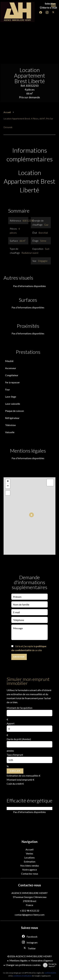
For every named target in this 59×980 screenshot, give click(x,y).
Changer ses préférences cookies (23, 965)
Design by (49, 965)
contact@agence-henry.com (30, 915)
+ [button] (8, 481)
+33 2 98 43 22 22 (30, 911)
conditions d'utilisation (22, 976)
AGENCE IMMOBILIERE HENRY (30, 893)
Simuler (15, 771)
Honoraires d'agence (42, 960)
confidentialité (50, 973)
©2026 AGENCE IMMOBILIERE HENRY (30, 956)
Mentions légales (19, 960)
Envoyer (19, 657)
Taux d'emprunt (15, 755)
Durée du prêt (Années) (19, 739)
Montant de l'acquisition (20, 708)
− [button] (8, 486)
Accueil (7, 112)
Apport (11, 723)
